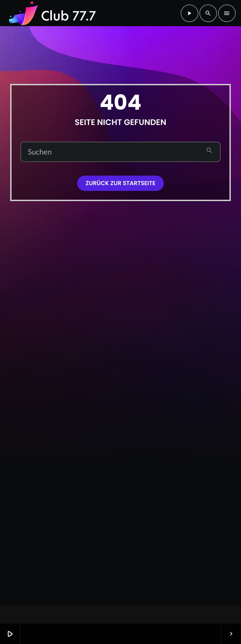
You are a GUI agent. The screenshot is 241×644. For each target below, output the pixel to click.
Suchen (40, 152)
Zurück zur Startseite (121, 183)
